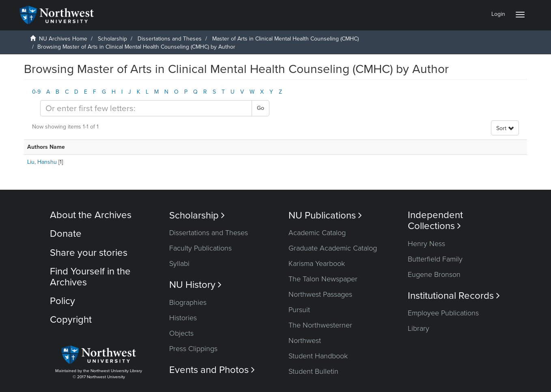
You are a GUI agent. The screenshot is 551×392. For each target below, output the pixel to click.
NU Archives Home (63, 39)
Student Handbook (318, 356)
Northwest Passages (320, 294)
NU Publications (325, 215)
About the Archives (91, 215)
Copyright (71, 320)
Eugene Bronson (434, 274)
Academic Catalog (317, 233)
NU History (195, 285)
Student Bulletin (313, 371)
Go (260, 108)
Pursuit (299, 310)
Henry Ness (426, 244)
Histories (183, 318)
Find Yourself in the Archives (90, 277)
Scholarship (112, 39)
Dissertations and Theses (170, 39)
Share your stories (89, 253)
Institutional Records (454, 296)
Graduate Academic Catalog (333, 248)
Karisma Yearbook (317, 263)
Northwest (305, 341)
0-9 (36, 92)
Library (419, 328)
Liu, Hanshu (42, 162)
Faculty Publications (200, 248)
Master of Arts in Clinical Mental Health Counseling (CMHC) (285, 39)
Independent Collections (435, 221)
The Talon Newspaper (323, 279)
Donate (66, 234)
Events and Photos (212, 370)
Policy (62, 301)
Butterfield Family (435, 259)
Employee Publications (443, 313)
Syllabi (179, 263)
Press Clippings (193, 349)
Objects (181, 333)
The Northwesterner (320, 325)
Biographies (188, 302)
